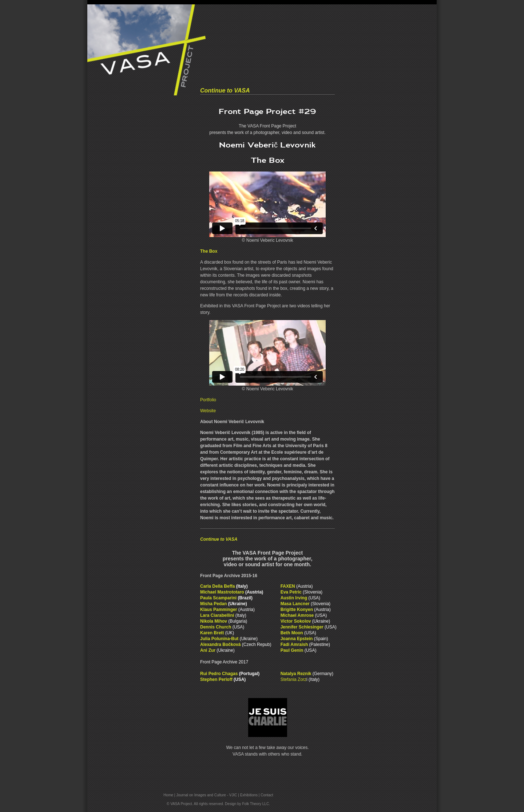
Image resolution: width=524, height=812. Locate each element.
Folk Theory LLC (255, 804)
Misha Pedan (214, 604)
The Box (209, 251)
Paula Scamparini (218, 598)
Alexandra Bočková (220, 645)
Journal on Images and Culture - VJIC (207, 795)
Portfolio (208, 400)
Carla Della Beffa (217, 586)
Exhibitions (249, 795)
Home (168, 795)
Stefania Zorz (293, 679)
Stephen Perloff (216, 679)
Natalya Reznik (296, 674)
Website (208, 411)
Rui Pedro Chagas (219, 674)
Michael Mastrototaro (222, 592)
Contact (267, 795)
